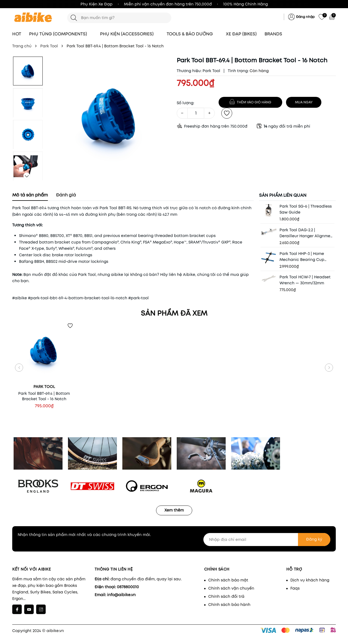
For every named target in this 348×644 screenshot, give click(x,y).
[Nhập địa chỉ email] (267, 540)
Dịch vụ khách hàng (310, 580)
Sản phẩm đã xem (174, 313)
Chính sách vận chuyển (231, 588)
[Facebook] (17, 609)
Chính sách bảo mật (228, 580)
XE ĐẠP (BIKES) (241, 34)
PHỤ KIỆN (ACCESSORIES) (129, 34)
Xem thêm (174, 510)
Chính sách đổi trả (226, 596)
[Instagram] (41, 609)
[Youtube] (29, 609)
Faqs (295, 588)
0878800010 (128, 587)
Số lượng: (185, 103)
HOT (17, 34)
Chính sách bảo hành (229, 605)
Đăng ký (314, 539)
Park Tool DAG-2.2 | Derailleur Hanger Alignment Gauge (307, 233)
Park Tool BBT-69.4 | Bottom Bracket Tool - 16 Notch (44, 396)
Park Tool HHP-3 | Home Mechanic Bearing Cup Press (302, 257)
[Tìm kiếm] (74, 18)
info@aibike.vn (121, 595)
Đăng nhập (305, 17)
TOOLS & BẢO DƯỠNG (192, 34)
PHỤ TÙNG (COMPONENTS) (61, 34)
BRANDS (276, 34)
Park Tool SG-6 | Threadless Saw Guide (306, 209)
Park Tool (211, 71)
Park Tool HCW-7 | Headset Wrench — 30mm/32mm (305, 280)
